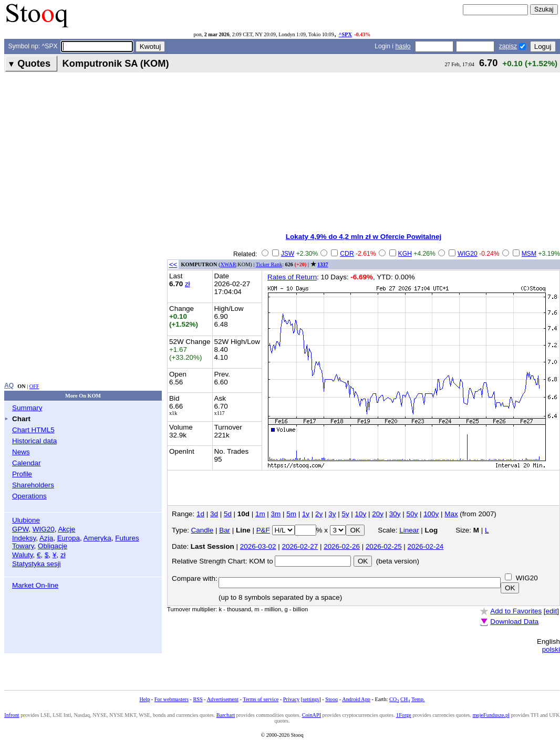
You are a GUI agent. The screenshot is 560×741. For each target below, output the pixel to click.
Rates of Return (292, 277)
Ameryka (97, 538)
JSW (288, 254)
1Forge (404, 715)
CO (394, 699)
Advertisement (223, 699)
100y (431, 514)
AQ (9, 385)
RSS (198, 699)
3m (276, 514)
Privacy (291, 699)
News (21, 452)
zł (63, 555)
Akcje (66, 529)
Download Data (514, 622)
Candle (203, 530)
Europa (69, 538)
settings (311, 699)
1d (200, 514)
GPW (20, 529)
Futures (127, 538)
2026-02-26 (342, 546)
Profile (22, 474)
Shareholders (33, 485)
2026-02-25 (384, 546)
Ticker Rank (269, 264)
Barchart (226, 715)
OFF (34, 386)
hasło (403, 46)
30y (395, 514)
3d (214, 514)
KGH (405, 254)
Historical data (34, 441)
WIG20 (44, 529)
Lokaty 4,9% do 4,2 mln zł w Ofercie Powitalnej (364, 237)
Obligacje (53, 546)
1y (306, 514)
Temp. (418, 699)
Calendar (27, 463)
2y (319, 514)
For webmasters (172, 699)
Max (451, 514)
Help (144, 699)
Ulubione (26, 520)
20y (378, 514)
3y (332, 514)
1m (260, 514)
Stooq (331, 699)
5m (291, 514)
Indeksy (24, 538)
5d (228, 514)
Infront (12, 715)
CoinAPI (312, 715)
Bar (225, 530)
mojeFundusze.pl (491, 715)
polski (551, 649)
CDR (347, 254)
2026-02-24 (426, 546)
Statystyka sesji (37, 564)
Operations (29, 496)
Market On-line (35, 585)
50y (412, 514)
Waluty (23, 555)
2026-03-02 (258, 546)
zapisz (508, 46)
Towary (23, 546)
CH (405, 699)
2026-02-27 (300, 546)
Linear (409, 530)
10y (361, 514)
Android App (356, 699)
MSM (529, 254)
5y (345, 514)
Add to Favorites (516, 611)
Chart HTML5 (33, 430)
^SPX (345, 34)
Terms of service (261, 699)
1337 (323, 264)
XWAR (228, 264)
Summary (27, 408)
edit (552, 611)
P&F (263, 530)
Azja (46, 538)
